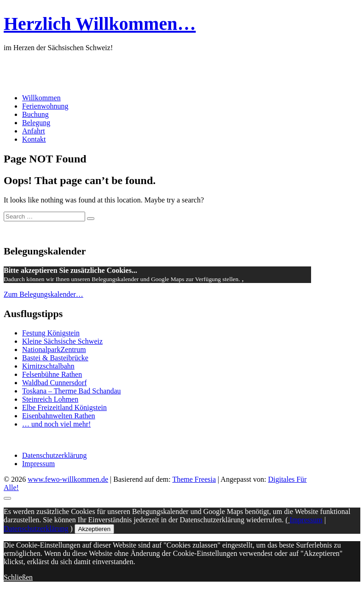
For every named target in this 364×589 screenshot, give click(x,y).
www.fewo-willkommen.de (68, 479)
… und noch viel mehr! (56, 424)
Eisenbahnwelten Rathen (59, 416)
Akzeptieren (94, 529)
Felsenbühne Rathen (52, 374)
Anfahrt (34, 131)
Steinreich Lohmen (50, 399)
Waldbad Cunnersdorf (54, 383)
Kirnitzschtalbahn (48, 366)
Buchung (35, 114)
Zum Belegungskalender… (43, 294)
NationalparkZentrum (54, 349)
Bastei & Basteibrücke (55, 358)
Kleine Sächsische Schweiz (62, 341)
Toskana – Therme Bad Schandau (72, 391)
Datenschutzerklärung (54, 455)
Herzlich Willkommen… (100, 24)
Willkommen (41, 98)
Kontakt (34, 139)
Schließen (18, 577)
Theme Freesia (194, 479)
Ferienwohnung (45, 106)
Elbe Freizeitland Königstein (64, 407)
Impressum (38, 464)
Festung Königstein (51, 333)
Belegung (36, 123)
